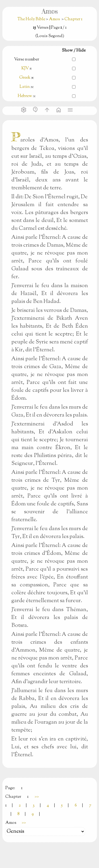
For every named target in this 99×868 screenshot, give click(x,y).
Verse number (27, 60)
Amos (54, 19)
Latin (25, 87)
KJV (25, 68)
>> (37, 797)
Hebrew (25, 96)
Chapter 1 (73, 19)
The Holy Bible (32, 19)
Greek (25, 78)
